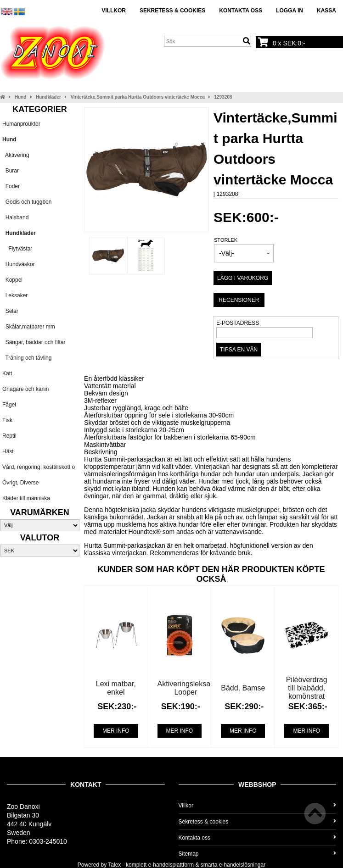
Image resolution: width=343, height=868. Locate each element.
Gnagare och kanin (25, 389)
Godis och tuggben (27, 202)
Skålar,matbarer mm (29, 327)
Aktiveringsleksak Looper (186, 688)
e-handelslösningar (242, 865)
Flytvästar (17, 249)
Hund (21, 97)
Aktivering (16, 155)
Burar (11, 171)
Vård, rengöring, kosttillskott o (39, 467)
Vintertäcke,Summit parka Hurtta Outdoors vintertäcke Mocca (138, 97)
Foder (11, 186)
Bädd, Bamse (243, 688)
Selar (10, 311)
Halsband (15, 217)
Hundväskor (19, 264)
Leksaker (15, 295)
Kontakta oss (241, 11)
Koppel (12, 280)
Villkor (114, 11)
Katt (7, 373)
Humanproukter (21, 124)
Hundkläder (48, 97)
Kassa (326, 11)
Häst (8, 451)
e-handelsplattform (171, 865)
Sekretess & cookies (172, 11)
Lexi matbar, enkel (116, 688)
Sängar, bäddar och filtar (34, 342)
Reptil (9, 436)
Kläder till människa (26, 498)
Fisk (7, 420)
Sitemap (258, 854)
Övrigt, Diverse (20, 483)
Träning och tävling (27, 358)
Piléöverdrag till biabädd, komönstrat (307, 688)
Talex (114, 865)
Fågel (9, 405)
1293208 (223, 97)
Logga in (290, 11)
